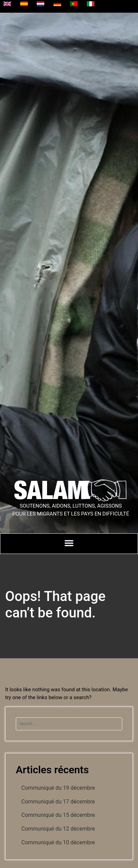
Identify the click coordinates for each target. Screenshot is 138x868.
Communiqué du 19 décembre (58, 788)
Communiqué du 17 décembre (58, 802)
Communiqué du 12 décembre (58, 829)
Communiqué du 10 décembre (58, 842)
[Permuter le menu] (69, 543)
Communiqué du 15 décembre (58, 815)
